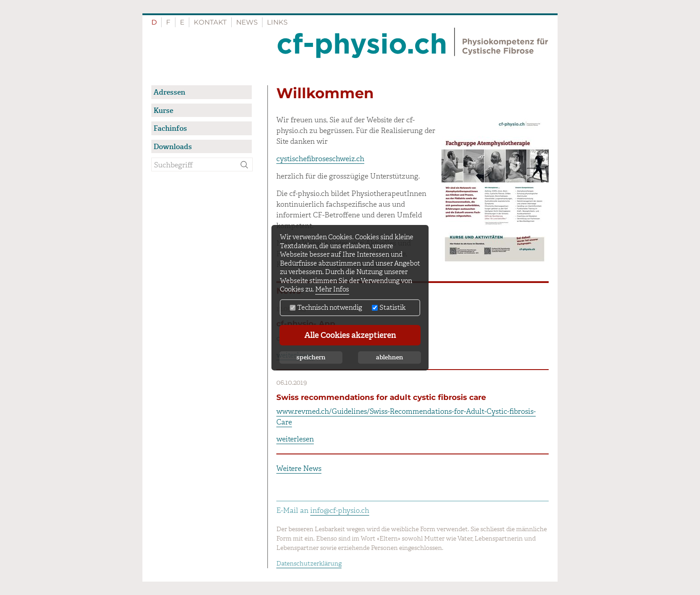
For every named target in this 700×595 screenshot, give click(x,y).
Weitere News (299, 468)
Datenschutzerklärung (309, 564)
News (247, 22)
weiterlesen (295, 439)
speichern (311, 357)
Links (277, 22)
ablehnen (390, 357)
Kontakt (210, 22)
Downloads (173, 147)
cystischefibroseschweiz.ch (320, 159)
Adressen (169, 92)
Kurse (163, 110)
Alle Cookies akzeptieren (350, 335)
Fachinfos (170, 128)
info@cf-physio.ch (340, 510)
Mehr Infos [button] (332, 289)
